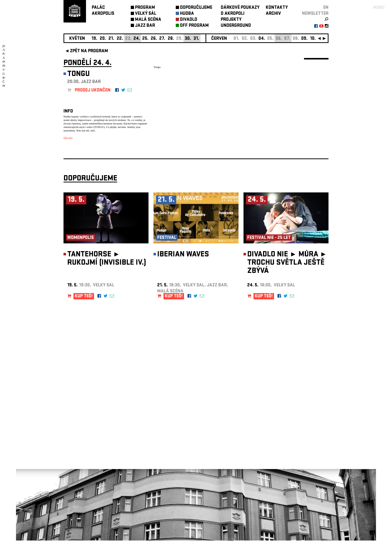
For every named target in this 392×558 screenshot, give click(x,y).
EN (326, 8)
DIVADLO (189, 20)
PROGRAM (145, 8)
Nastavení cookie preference (83, 490)
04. (262, 39)
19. (94, 39)
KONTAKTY (277, 8)
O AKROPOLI (233, 14)
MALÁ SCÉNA (148, 20)
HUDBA (187, 14)
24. (137, 39)
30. (188, 39)
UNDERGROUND (236, 26)
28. (171, 39)
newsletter (315, 14)
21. (111, 39)
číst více (68, 137)
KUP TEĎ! (84, 314)
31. (196, 39)
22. (120, 39)
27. (162, 39)
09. (304, 39)
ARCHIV (273, 14)
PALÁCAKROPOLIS (103, 11)
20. (103, 39)
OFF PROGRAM (194, 26)
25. (145, 39)
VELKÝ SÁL (146, 14)
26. (154, 39)
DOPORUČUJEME (196, 8)
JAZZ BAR (145, 26)
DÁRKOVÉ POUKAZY (240, 8)
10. (313, 39)
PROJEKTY (231, 20)
